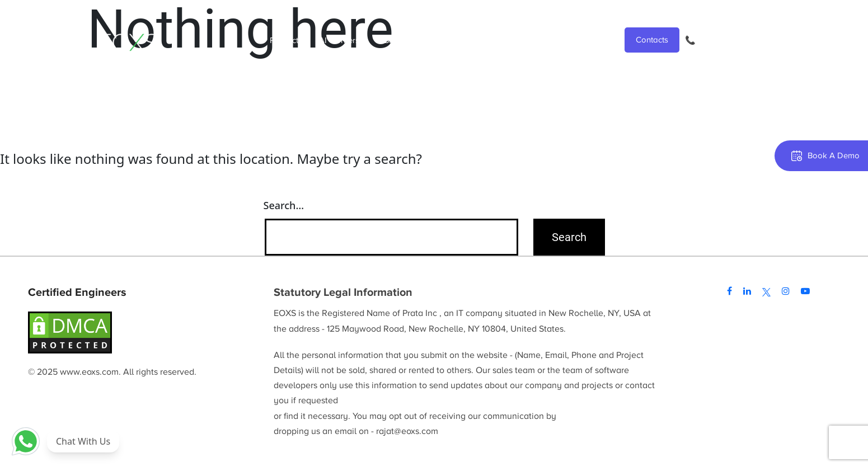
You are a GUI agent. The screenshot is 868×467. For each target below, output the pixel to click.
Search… (284, 205)
